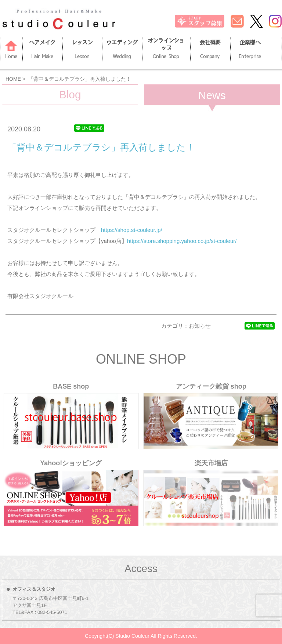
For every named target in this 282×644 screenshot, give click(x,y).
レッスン (82, 50)
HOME (13, 79)
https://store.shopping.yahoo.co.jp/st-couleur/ (182, 241)
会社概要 (210, 50)
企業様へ (250, 50)
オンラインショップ (166, 49)
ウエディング (122, 50)
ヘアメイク (42, 50)
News (212, 95)
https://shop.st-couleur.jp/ (132, 230)
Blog (70, 94)
